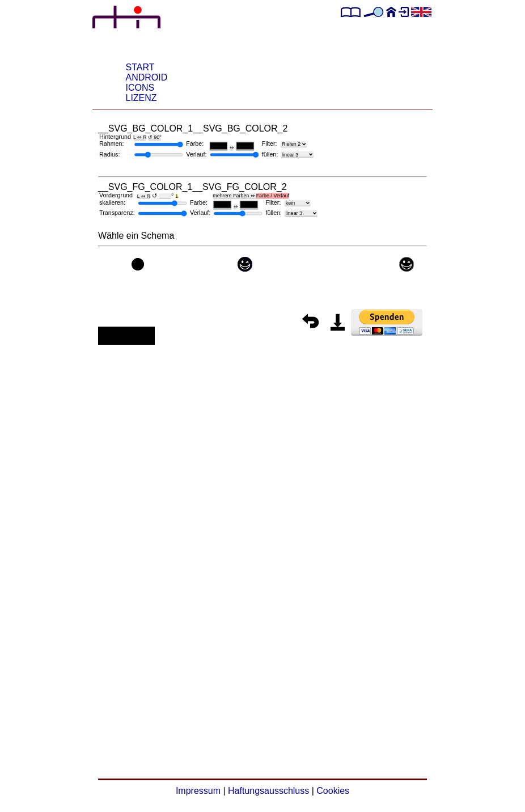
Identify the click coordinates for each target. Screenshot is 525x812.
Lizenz (141, 98)
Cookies (333, 791)
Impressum (198, 791)
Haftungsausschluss (268, 791)
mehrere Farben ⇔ (251, 196)
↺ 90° (154, 137)
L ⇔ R (140, 137)
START (140, 67)
